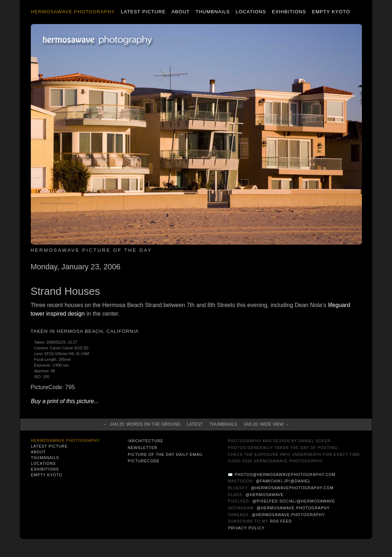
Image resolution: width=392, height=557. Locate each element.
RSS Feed (281, 521)
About (181, 12)
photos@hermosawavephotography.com (285, 475)
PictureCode (144, 461)
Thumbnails (213, 12)
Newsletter (142, 448)
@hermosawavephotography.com (292, 488)
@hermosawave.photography (293, 508)
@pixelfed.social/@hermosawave (294, 501)
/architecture (145, 441)
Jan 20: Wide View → (266, 424)
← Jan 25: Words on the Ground (142, 424)
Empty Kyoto (331, 12)
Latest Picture (143, 12)
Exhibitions (289, 12)
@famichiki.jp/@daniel (283, 481)
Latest (195, 424)
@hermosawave (265, 495)
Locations (251, 12)
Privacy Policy (247, 528)
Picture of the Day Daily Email (165, 454)
